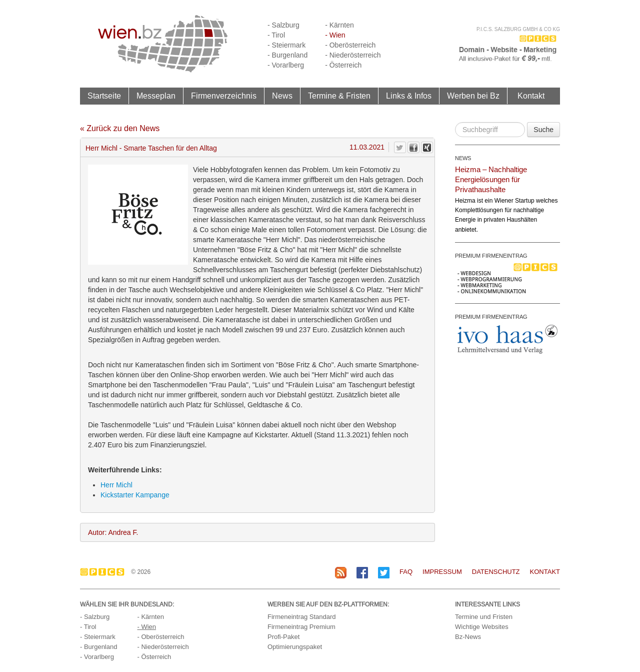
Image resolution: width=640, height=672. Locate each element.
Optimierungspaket (295, 647)
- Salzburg (283, 25)
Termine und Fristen (484, 617)
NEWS (463, 158)
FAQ (406, 572)
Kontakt (531, 96)
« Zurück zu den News (120, 128)
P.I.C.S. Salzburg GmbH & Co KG (518, 29)
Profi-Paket (283, 637)
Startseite (104, 96)
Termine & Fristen (339, 96)
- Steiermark (286, 45)
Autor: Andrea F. (113, 532)
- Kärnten (339, 25)
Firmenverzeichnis (224, 96)
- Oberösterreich (350, 45)
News (282, 96)
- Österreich (343, 65)
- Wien (335, 35)
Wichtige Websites (482, 627)
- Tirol (276, 35)
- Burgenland (287, 55)
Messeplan (156, 96)
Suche (543, 130)
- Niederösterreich (353, 55)
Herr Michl (116, 485)
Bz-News (468, 637)
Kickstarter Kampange (135, 495)
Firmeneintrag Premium (301, 627)
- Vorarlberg (286, 65)
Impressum (442, 572)
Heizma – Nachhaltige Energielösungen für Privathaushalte (491, 179)
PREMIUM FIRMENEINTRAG (491, 256)
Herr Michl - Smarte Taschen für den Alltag (151, 148)
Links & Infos (409, 96)
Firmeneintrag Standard (302, 617)
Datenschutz (496, 572)
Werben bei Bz (473, 96)
